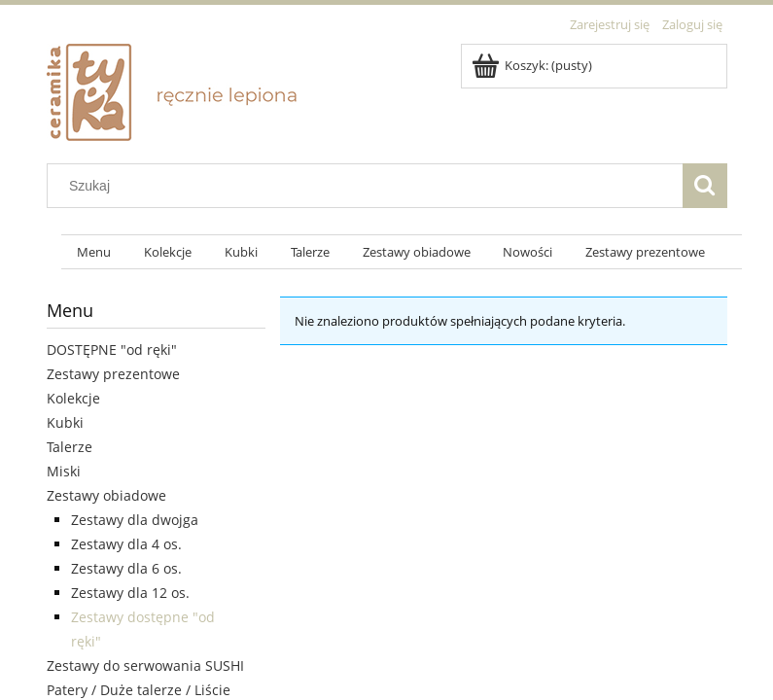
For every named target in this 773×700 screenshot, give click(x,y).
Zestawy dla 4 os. (126, 544)
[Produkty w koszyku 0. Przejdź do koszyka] (533, 65)
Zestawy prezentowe (113, 374)
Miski (64, 471)
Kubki (65, 422)
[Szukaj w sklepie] (369, 186)
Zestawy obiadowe (106, 495)
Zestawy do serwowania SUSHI (145, 665)
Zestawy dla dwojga (135, 520)
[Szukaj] (705, 186)
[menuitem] (95, 252)
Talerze (70, 447)
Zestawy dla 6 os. (126, 568)
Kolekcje (73, 398)
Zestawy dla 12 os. (130, 593)
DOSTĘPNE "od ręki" (112, 350)
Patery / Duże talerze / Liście (139, 690)
